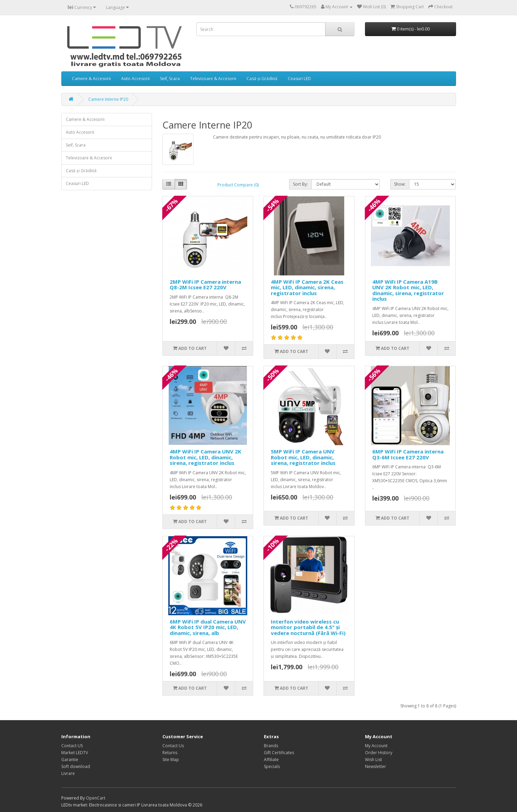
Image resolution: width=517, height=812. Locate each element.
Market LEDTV (75, 753)
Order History (379, 753)
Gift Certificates (279, 753)
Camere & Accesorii (91, 78)
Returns (170, 753)
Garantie (70, 760)
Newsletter (376, 766)
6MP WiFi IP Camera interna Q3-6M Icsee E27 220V (408, 454)
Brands (271, 746)
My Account (376, 746)
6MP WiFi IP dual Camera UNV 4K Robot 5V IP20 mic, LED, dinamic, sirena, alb (208, 627)
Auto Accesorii (135, 78)
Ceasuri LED (299, 78)
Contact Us (173, 746)
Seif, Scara (170, 78)
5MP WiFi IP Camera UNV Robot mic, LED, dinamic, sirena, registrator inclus (303, 457)
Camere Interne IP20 (108, 99)
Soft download (76, 766)
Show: (400, 184)
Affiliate (271, 760)
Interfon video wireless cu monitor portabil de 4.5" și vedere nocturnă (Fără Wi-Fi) (308, 627)
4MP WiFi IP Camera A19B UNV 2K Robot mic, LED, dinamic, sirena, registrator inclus (408, 290)
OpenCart (96, 798)
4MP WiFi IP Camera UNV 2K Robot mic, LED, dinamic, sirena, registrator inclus (206, 457)
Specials (272, 766)
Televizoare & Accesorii (213, 78)
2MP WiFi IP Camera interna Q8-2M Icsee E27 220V (205, 285)
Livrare (68, 773)
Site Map (171, 760)
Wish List (373, 760)
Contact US (72, 746)
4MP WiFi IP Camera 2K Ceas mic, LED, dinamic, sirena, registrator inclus (307, 287)
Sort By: (300, 184)
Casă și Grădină (262, 78)
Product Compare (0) (238, 185)
